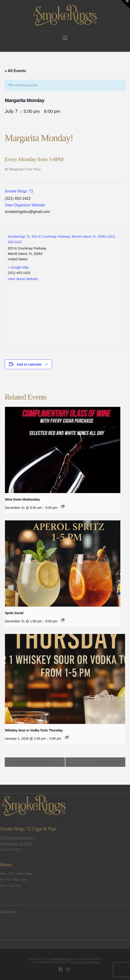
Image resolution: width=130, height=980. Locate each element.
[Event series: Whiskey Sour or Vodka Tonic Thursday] (67, 737)
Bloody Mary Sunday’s (31, 762)
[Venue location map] (65, 314)
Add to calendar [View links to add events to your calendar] (29, 364)
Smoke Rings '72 (62, 959)
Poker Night (108, 762)
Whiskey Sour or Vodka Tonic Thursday (34, 730)
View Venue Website (23, 279)
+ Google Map (18, 267)
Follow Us (8, 912)
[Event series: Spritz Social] (63, 620)
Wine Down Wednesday (22, 499)
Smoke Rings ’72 (19, 191)
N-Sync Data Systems (85, 962)
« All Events (15, 71)
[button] (65, 38)
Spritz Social (14, 613)
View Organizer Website (25, 205)
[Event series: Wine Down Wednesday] (63, 506)
